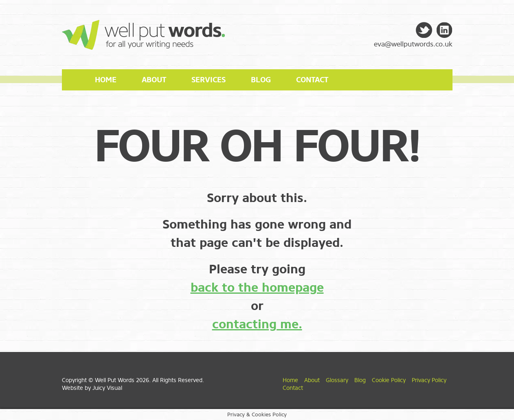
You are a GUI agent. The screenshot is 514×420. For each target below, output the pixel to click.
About (154, 80)
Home (106, 80)
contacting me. (257, 324)
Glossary (337, 380)
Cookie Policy (389, 380)
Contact (312, 80)
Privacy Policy (429, 380)
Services (209, 80)
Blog (261, 80)
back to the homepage (257, 288)
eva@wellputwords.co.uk (413, 44)
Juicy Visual (107, 388)
